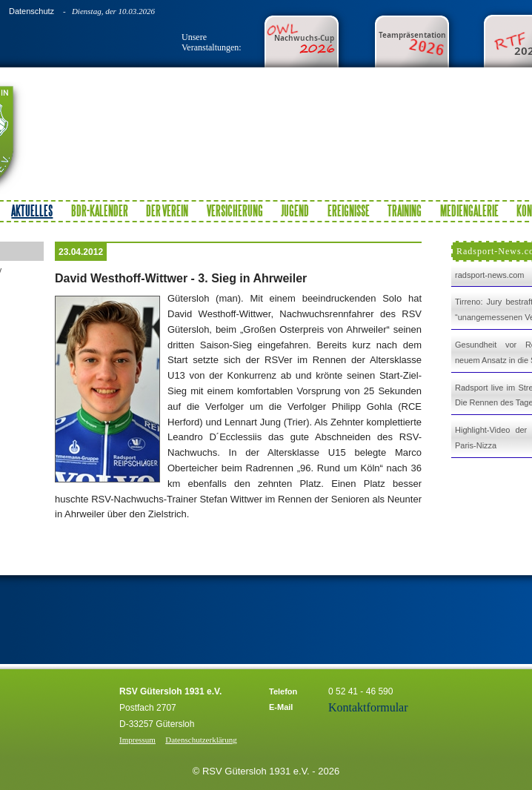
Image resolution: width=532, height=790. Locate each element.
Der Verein (167, 210)
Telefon (283, 691)
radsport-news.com (490, 275)
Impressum (137, 740)
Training (405, 210)
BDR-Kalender (100, 210)
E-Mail (281, 707)
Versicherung (235, 210)
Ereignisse (349, 210)
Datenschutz (31, 11)
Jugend (295, 210)
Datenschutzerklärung (201, 740)
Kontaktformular (368, 707)
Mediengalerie (469, 210)
